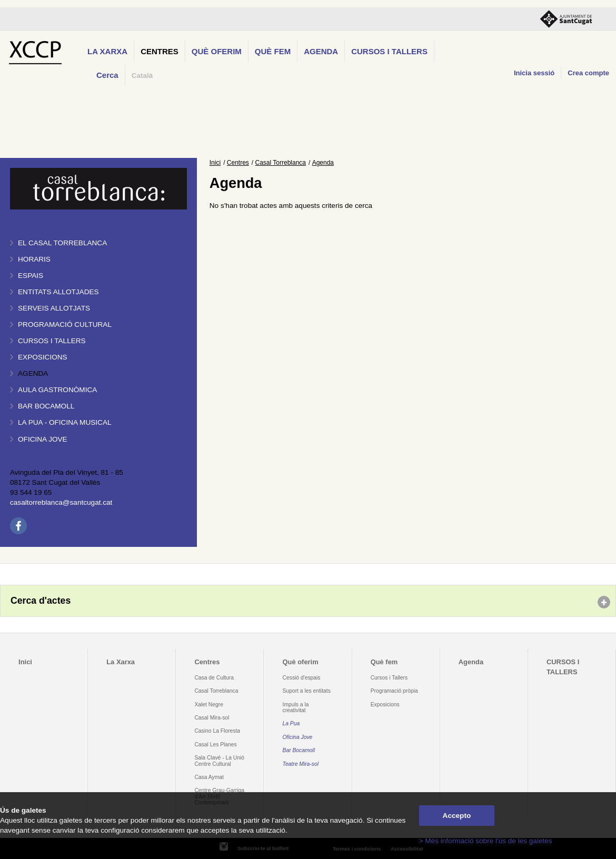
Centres (160, 51)
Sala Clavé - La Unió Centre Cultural (219, 761)
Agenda (321, 51)
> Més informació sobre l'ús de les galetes (486, 841)
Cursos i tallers (52, 341)
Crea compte (588, 73)
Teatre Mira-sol (301, 764)
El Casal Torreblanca (62, 243)
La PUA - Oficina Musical (65, 422)
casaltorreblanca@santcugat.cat (61, 502)
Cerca (107, 75)
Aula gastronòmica (57, 390)
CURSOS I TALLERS (389, 51)
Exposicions (43, 357)
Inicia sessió (534, 73)
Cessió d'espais (302, 678)
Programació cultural (65, 324)
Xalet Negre (209, 705)
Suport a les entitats (307, 691)
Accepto (457, 816)
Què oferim (217, 51)
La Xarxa (107, 51)
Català (142, 76)
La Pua (291, 723)
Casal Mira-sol (212, 718)
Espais (31, 276)
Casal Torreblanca (281, 163)
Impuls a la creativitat (296, 707)
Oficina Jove (43, 439)
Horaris (34, 259)
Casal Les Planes (215, 745)
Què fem (273, 51)
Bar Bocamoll (299, 750)
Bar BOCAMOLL (46, 406)
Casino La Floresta (217, 731)
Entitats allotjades (58, 292)
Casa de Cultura (214, 678)
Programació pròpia (394, 691)
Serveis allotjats (54, 308)
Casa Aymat (209, 777)
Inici (215, 163)
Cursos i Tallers (389, 678)
